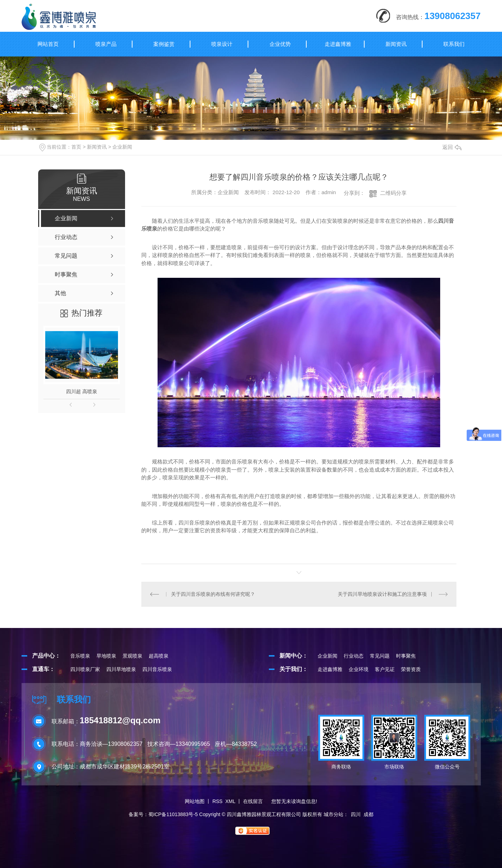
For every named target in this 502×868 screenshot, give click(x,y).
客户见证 (385, 669)
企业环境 (359, 669)
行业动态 (354, 656)
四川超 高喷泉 (82, 391)
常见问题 (380, 656)
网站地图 (195, 801)
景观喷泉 (132, 656)
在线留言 (253, 801)
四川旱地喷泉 (121, 669)
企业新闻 (122, 147)
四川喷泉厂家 (85, 669)
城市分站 (333, 814)
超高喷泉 (159, 656)
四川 (356, 814)
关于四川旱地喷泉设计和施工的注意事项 (382, 594)
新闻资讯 (396, 44)
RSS (217, 801)
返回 (452, 147)
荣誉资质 (411, 669)
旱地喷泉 (106, 656)
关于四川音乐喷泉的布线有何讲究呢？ (213, 594)
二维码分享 (393, 193)
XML (230, 801)
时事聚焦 (406, 656)
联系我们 (454, 44)
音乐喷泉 (80, 656)
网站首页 (48, 44)
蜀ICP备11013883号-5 (173, 814)
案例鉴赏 (164, 44)
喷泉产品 (106, 44)
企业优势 (280, 44)
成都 (368, 814)
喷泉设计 (222, 44)
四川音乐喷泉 (157, 669)
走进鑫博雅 (338, 44)
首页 (76, 147)
